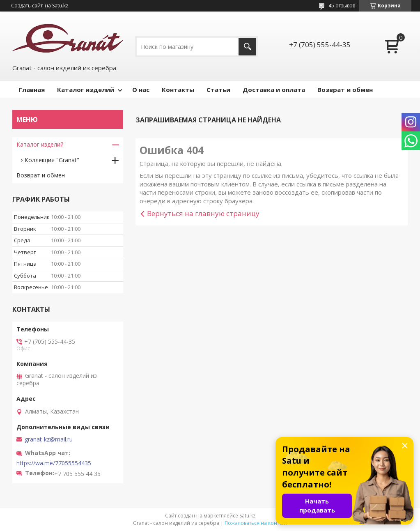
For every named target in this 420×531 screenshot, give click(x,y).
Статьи (218, 90)
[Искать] (247, 47)
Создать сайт (27, 6)
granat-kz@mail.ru (49, 439)
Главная (32, 90)
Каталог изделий (86, 90)
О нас (141, 90)
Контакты (178, 90)
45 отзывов (342, 6)
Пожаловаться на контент (256, 523)
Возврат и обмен (345, 90)
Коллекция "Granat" (52, 160)
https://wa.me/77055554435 (54, 463)
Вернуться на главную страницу (203, 213)
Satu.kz (247, 516)
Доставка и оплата (274, 90)
